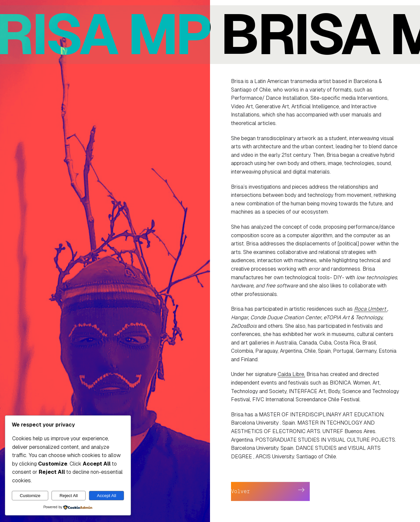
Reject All (69, 496)
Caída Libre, (291, 374)
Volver (241, 491)
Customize (30, 496)
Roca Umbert (371, 309)
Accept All (106, 496)
